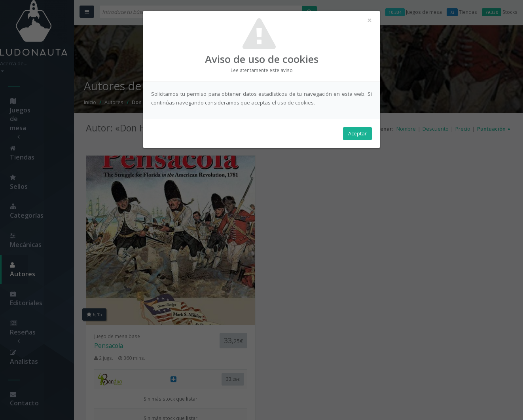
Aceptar (357, 135)
